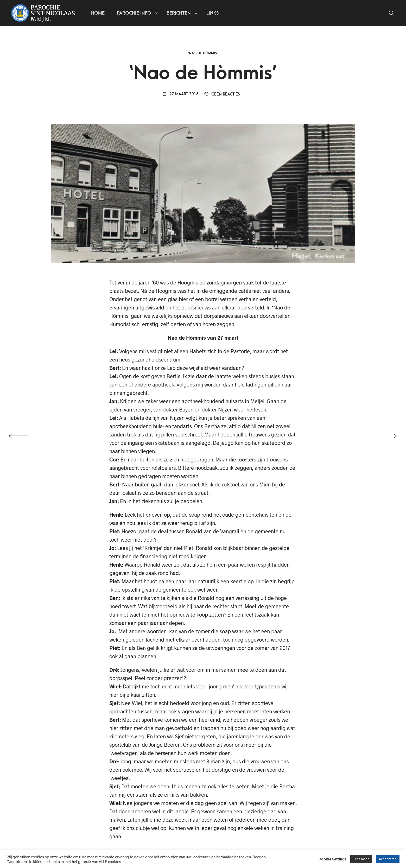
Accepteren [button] (388, 859)
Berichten (179, 13)
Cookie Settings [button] (332, 859)
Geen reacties (222, 94)
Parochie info (134, 13)
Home (98, 13)
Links (212, 13)
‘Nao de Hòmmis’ (203, 53)
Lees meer (361, 859)
